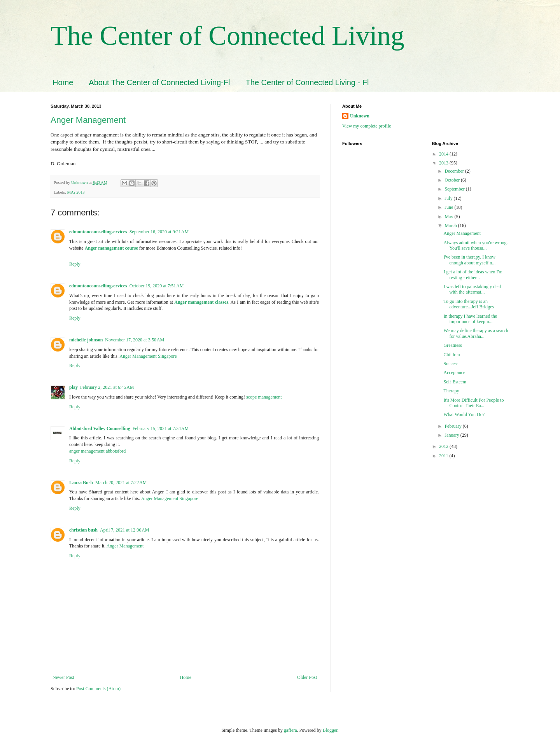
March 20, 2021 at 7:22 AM (121, 483)
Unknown (360, 116)
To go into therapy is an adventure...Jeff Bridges (469, 304)
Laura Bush (81, 483)
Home (63, 82)
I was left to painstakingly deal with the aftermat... (472, 289)
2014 (444, 154)
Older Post (307, 677)
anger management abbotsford (97, 451)
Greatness (452, 345)
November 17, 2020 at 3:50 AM (135, 340)
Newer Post (63, 677)
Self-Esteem (455, 382)
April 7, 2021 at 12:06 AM (125, 530)
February (453, 426)
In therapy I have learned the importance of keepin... (470, 319)
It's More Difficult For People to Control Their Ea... (473, 403)
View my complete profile (367, 126)
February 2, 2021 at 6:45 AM (107, 387)
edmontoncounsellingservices (98, 232)
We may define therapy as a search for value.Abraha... (476, 333)
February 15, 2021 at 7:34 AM (161, 428)
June (449, 207)
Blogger (330, 730)
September (455, 189)
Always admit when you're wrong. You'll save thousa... (475, 245)
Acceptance (454, 372)
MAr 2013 (76, 192)
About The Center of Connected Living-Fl (159, 82)
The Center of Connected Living (227, 36)
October (453, 180)
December (455, 171)
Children (451, 355)
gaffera (290, 730)
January (452, 435)
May (449, 217)
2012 (444, 446)
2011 (444, 456)
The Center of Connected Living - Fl (307, 82)
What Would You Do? (464, 414)
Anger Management (88, 120)
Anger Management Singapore (148, 356)
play (73, 387)
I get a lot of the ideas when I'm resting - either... (473, 275)
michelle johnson (86, 340)
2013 (444, 163)
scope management (264, 397)
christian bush (83, 530)
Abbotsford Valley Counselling (100, 428)
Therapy (451, 391)
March (451, 226)
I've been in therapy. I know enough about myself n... (469, 260)
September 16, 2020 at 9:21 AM (159, 232)
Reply (75, 264)
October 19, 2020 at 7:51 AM (157, 286)
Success (451, 364)
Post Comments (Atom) (98, 689)
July (449, 198)
